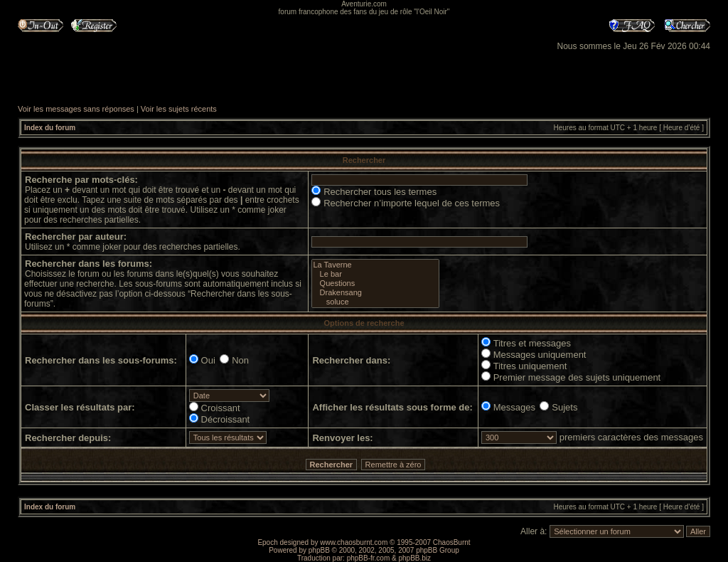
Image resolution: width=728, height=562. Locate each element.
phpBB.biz (414, 558)
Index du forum (50, 128)
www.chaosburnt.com (354, 542)
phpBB (319, 550)
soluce (375, 302)
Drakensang (375, 293)
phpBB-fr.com (369, 558)
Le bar (375, 274)
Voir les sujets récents (179, 109)
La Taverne (375, 265)
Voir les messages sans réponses (76, 109)
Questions (375, 283)
